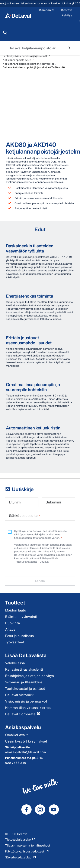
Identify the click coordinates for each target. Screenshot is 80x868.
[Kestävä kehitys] (67, 15)
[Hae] (5, 33)
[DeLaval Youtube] (54, 810)
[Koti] (18, 15)
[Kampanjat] (47, 15)
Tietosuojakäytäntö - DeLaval (32, 562)
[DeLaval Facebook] (26, 810)
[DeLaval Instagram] (40, 810)
